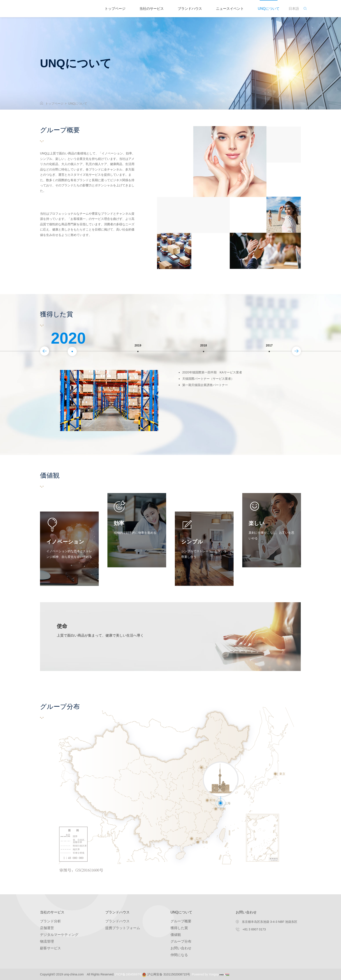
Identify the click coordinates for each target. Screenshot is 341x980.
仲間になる (179, 955)
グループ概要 (181, 921)
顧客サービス (50, 948)
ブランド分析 (50, 921)
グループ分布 (181, 941)
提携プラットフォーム (123, 928)
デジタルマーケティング (59, 935)
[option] (72, 351)
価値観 (176, 935)
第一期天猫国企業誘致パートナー (208, 389)
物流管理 (47, 941)
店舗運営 (47, 928)
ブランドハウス (190, 9)
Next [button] (299, 346)
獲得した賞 (179, 928)
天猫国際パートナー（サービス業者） (212, 381)
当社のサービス (152, 9)
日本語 (294, 9)
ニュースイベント (230, 9)
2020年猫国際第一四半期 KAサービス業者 (216, 373)
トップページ (115, 9)
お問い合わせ (181, 948)
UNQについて (269, 9)
